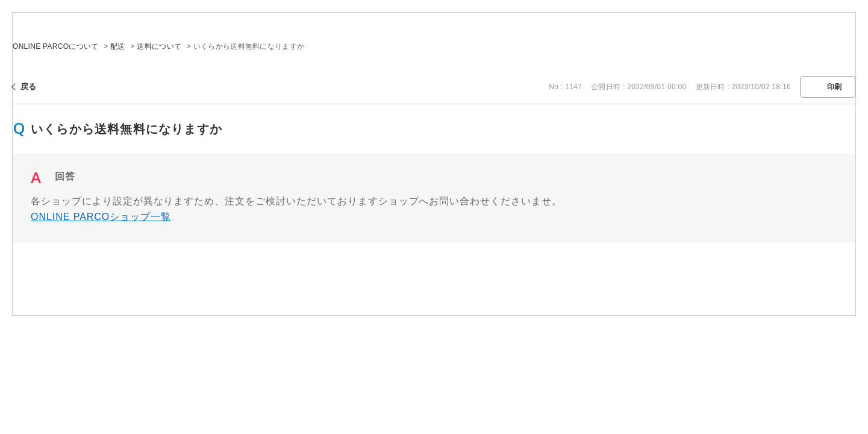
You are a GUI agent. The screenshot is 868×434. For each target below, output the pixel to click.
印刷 (835, 87)
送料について (159, 46)
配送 (118, 46)
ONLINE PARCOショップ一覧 (101, 217)
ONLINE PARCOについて (56, 46)
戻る (29, 86)
